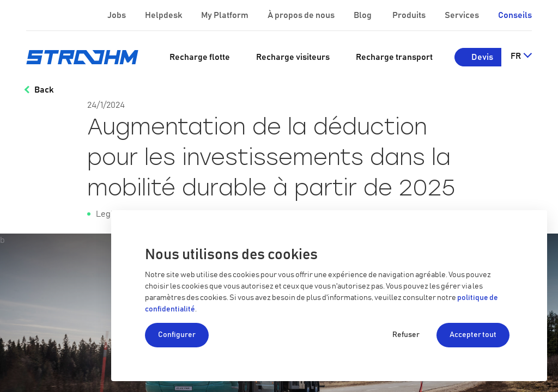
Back (44, 90)
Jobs (117, 15)
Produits (410, 15)
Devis (482, 57)
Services (463, 15)
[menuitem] (200, 57)
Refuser (406, 335)
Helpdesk (164, 15)
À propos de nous (302, 15)
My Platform (225, 15)
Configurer (177, 335)
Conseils (515, 15)
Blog (363, 15)
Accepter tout (473, 335)
